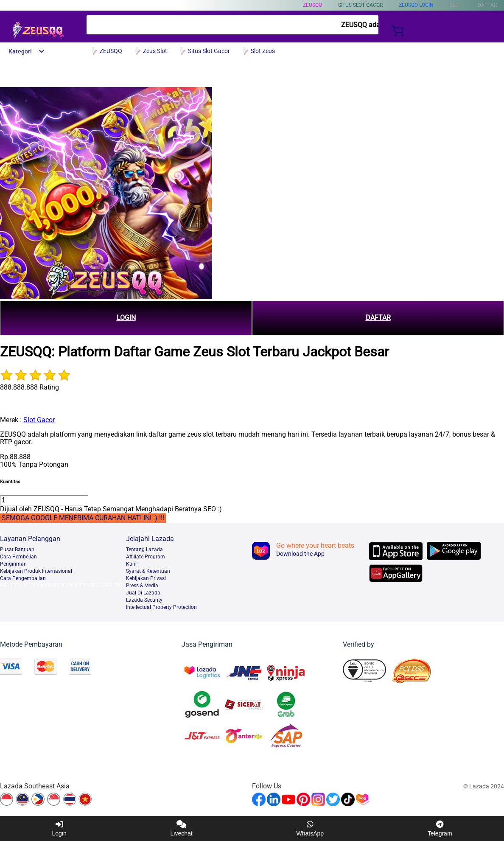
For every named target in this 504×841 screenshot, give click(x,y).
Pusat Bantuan (17, 549)
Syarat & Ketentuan (148, 571)
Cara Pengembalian (23, 578)
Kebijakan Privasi (146, 578)
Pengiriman (13, 564)
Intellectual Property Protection (161, 607)
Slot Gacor (39, 420)
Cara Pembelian (18, 557)
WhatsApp (310, 828)
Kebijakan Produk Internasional (36, 571)
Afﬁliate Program (146, 557)
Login (59, 828)
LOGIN (126, 318)
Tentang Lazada (144, 549)
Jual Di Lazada (143, 593)
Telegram (440, 828)
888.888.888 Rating (29, 387)
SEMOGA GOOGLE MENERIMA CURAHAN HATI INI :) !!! (83, 518)
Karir (132, 564)
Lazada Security (144, 600)
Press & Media (142, 586)
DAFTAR (378, 318)
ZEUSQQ (312, 5)
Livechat (182, 828)
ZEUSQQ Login (416, 5)
